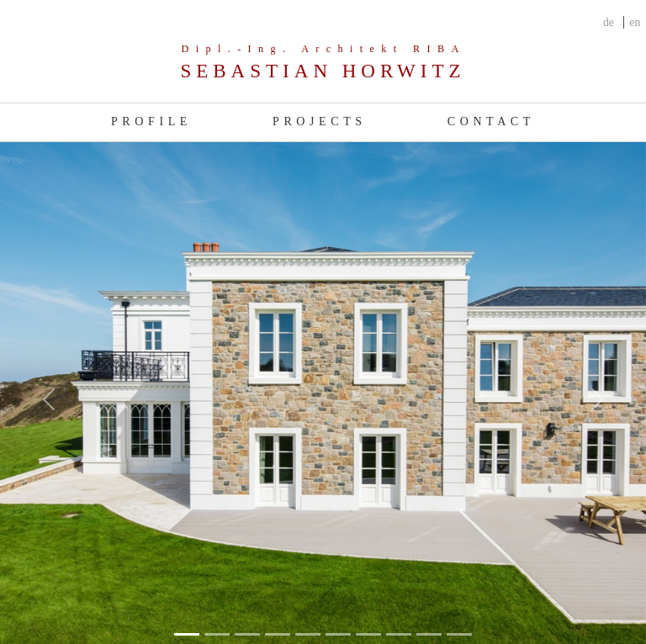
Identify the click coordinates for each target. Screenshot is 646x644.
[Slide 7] (399, 634)
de (609, 22)
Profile (151, 121)
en (635, 22)
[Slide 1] (217, 634)
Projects (320, 121)
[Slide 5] (338, 634)
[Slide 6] (368, 634)
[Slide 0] (187, 634)
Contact (491, 121)
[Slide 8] (429, 634)
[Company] (323, 63)
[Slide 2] (247, 634)
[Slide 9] (459, 634)
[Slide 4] (308, 634)
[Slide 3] (278, 634)
